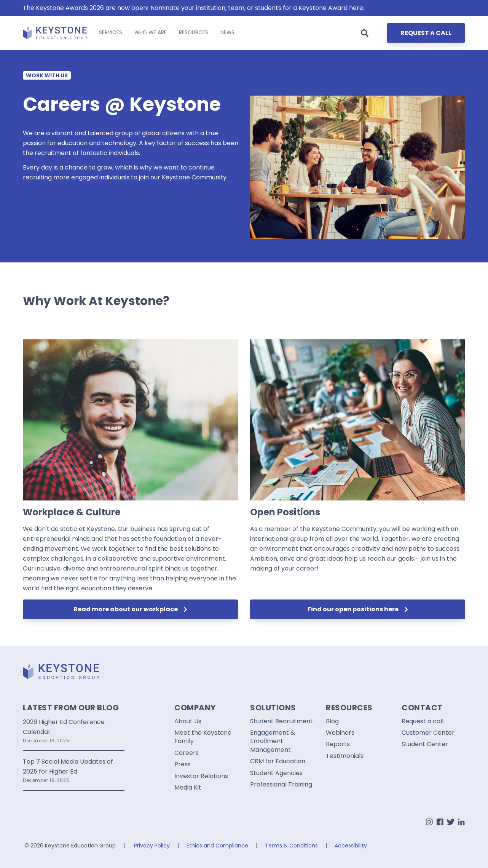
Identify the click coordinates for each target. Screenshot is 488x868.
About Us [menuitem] (188, 721)
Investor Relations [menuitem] (201, 776)
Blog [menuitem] (332, 721)
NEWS (227, 33)
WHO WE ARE (151, 33)
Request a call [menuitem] (423, 721)
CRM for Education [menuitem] (278, 761)
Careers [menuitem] (187, 753)
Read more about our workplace (130, 609)
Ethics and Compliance (217, 846)
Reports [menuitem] (338, 744)
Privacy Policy (152, 846)
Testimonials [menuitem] (345, 756)
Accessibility (351, 846)
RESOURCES (194, 33)
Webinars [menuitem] (340, 733)
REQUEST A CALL (426, 33)
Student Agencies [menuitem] (276, 773)
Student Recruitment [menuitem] (281, 721)
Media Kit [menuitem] (188, 788)
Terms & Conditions (291, 846)
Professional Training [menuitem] (281, 785)
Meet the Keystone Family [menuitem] (203, 737)
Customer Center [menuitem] (428, 733)
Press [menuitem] (183, 764)
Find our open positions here (358, 609)
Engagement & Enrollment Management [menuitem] (273, 741)
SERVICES (111, 33)
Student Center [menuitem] (425, 744)
